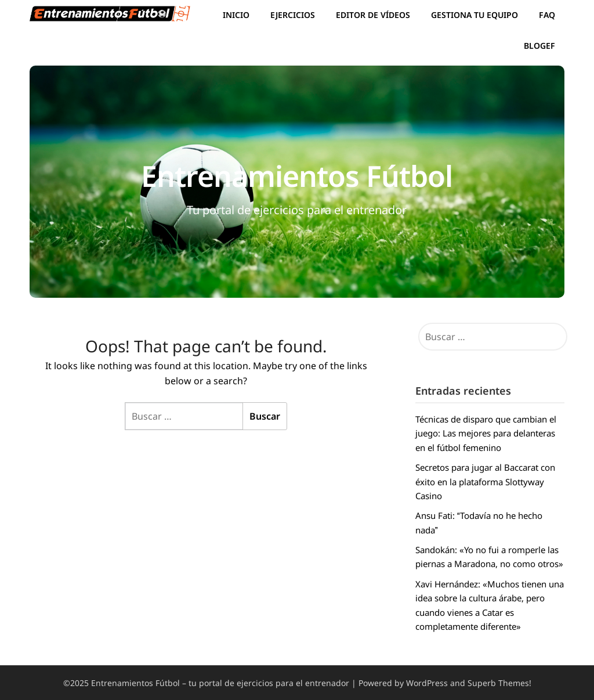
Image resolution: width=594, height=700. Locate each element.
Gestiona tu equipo (475, 15)
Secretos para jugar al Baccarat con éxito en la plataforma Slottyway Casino (485, 481)
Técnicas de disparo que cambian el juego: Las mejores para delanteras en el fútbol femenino (486, 433)
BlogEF (539, 46)
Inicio (236, 15)
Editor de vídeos (373, 15)
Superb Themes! (499, 683)
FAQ (547, 15)
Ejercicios (293, 15)
